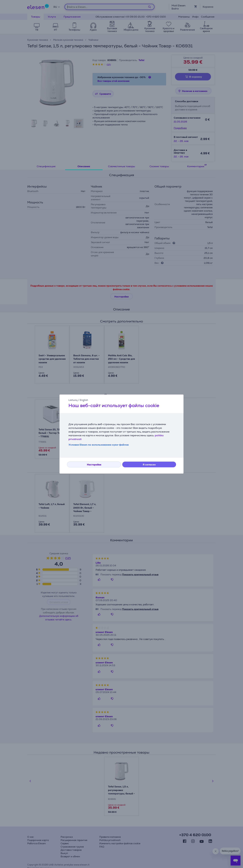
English (84, 400)
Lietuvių (73, 400)
